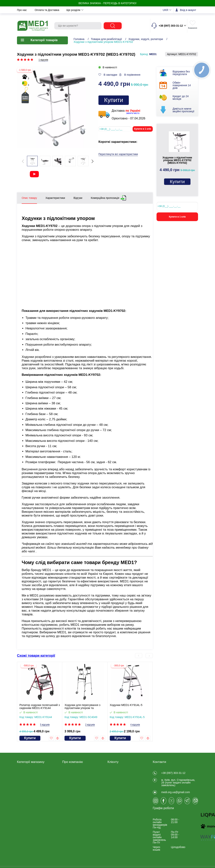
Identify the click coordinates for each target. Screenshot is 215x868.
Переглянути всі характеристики (118, 154)
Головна (79, 39)
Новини (106, 10)
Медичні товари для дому (33, 777)
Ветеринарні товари (29, 807)
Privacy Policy (70, 797)
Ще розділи (143, 10)
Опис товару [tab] (29, 198)
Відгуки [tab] (78, 198)
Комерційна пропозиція (105, 197)
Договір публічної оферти (78, 777)
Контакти (124, 10)
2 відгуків (90, 725)
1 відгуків (43, 60)
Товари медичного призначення (28, 783)
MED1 (153, 54)
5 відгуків (45, 725)
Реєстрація (114, 772)
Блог (65, 802)
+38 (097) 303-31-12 (173, 773)
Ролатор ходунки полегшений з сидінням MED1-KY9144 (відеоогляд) (40, 707)
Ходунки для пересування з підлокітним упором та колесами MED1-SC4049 (82, 707)
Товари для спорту (28, 802)
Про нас (22, 10)
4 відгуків (135, 725)
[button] (93, 161)
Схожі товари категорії (36, 656)
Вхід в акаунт (188, 10)
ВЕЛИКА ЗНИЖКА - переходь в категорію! (107, 3)
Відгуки (67, 772)
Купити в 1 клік (143, 129)
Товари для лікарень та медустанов (31, 796)
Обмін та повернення (81, 10)
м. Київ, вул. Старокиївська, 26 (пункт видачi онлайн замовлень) (178, 785)
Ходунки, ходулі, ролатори (146, 39)
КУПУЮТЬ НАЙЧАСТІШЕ (32, 812)
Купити (114, 100)
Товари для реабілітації (106, 39)
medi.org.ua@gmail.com (176, 797)
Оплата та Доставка (47, 10)
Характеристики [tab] (55, 198)
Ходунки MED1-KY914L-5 (126, 705)
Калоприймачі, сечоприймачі (35, 790)
